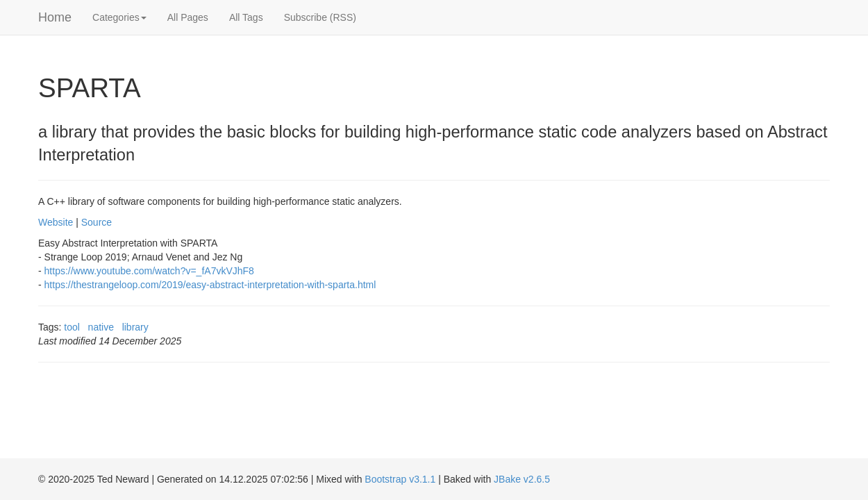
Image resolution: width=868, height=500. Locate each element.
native (101, 327)
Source (97, 222)
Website (56, 222)
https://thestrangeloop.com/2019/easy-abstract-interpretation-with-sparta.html (210, 285)
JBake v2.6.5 (522, 479)
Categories (119, 17)
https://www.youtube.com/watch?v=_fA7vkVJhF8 (149, 271)
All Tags (246, 17)
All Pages (188, 17)
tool (72, 327)
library (135, 327)
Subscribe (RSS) (320, 17)
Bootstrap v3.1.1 (400, 479)
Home (55, 17)
